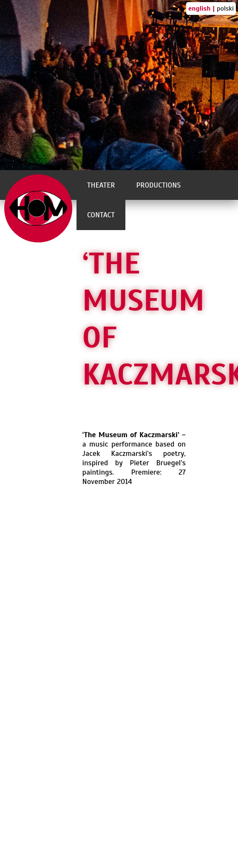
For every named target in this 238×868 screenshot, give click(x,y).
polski (225, 9)
